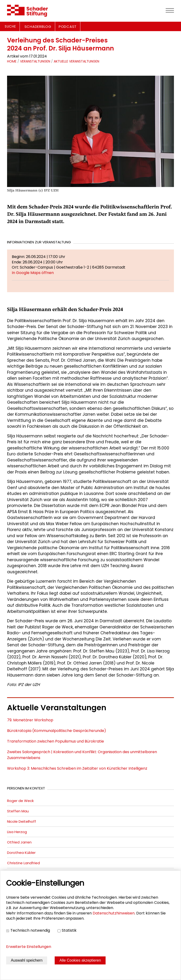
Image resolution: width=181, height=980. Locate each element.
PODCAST (68, 27)
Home (12, 61)
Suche (10, 26)
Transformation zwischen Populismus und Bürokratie (56, 741)
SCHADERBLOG (38, 27)
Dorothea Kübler (21, 853)
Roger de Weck (20, 801)
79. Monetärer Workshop (30, 720)
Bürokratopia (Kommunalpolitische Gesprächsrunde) (57, 731)
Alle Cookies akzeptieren (80, 960)
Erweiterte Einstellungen (29, 947)
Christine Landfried (23, 863)
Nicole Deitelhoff (22, 821)
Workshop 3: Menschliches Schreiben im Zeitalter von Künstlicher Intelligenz (77, 768)
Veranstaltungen (35, 61)
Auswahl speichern (27, 960)
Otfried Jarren (19, 842)
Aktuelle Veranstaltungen (76, 61)
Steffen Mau (18, 811)
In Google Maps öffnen (33, 273)
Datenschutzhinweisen (114, 913)
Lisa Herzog (17, 832)
